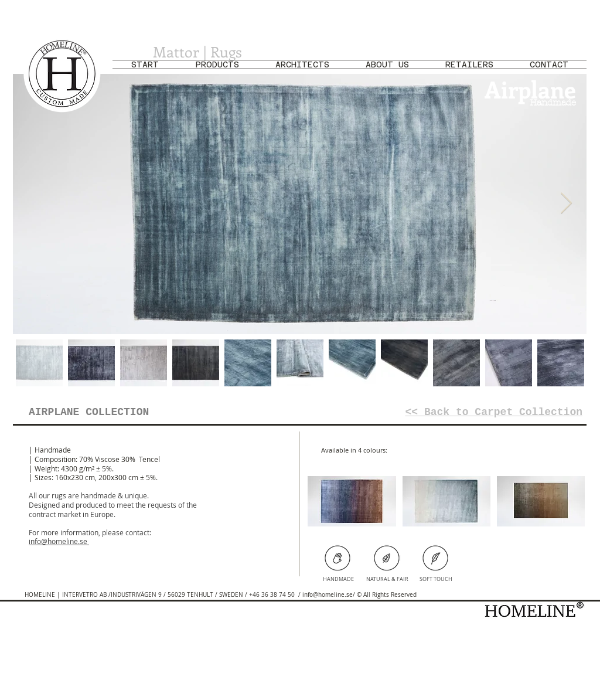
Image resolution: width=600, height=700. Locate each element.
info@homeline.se (58, 541)
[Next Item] (566, 204)
